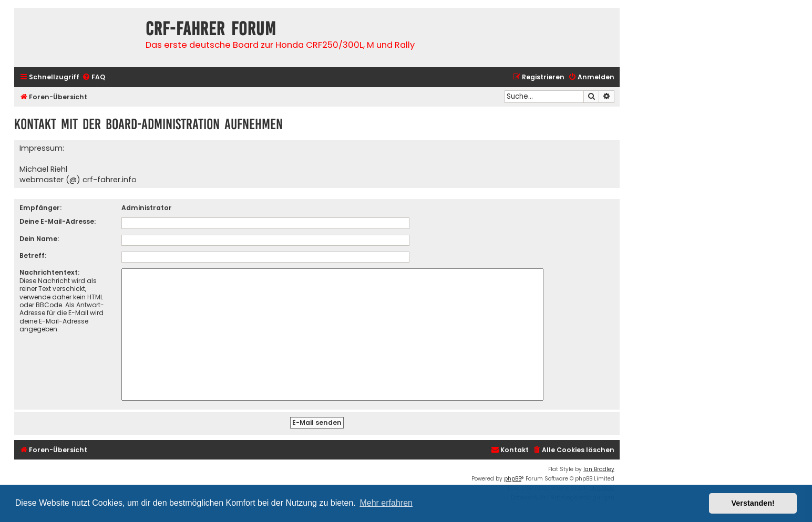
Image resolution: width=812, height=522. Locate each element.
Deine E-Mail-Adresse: (58, 221)
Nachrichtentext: (49, 272)
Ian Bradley (599, 469)
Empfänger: (40, 208)
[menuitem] (94, 77)
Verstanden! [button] (753, 503)
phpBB (513, 479)
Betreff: (33, 255)
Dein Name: (39, 239)
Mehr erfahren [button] (386, 503)
